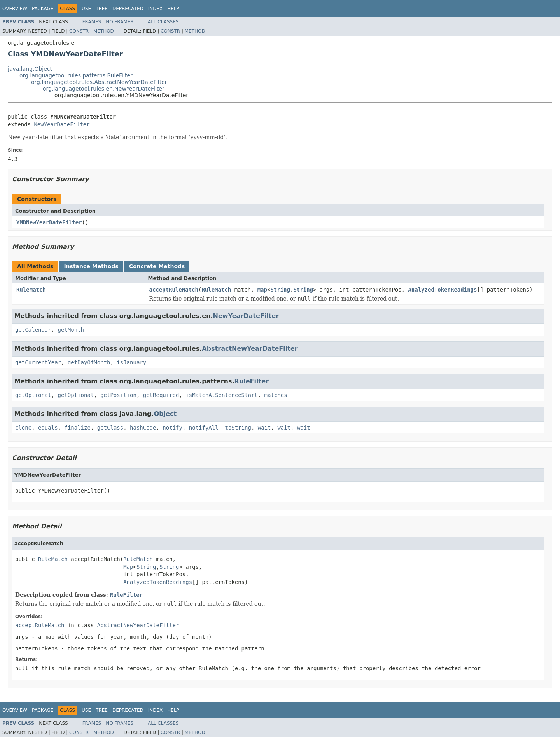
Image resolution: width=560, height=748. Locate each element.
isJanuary (131, 362)
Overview (15, 9)
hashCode (143, 428)
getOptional (33, 395)
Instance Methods (91, 266)
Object (165, 414)
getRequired (161, 395)
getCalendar (33, 330)
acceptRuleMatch (174, 290)
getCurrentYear (38, 362)
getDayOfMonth (89, 362)
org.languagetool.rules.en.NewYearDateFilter (104, 89)
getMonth (71, 330)
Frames (92, 22)
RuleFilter (252, 381)
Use (86, 9)
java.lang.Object (30, 69)
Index (156, 9)
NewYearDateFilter (62, 124)
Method (104, 31)
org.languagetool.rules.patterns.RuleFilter (76, 75)
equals (48, 428)
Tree (102, 9)
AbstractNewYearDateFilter (250, 349)
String (280, 290)
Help (173, 9)
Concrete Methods (157, 266)
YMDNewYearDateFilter (49, 222)
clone (23, 428)
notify (172, 428)
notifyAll (204, 428)
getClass (110, 428)
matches (276, 395)
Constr (79, 31)
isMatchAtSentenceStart (221, 395)
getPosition (118, 395)
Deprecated (128, 9)
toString (238, 428)
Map (262, 290)
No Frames (120, 22)
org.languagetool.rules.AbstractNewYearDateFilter (99, 82)
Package (43, 9)
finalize (77, 428)
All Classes (163, 22)
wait (264, 428)
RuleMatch (31, 290)
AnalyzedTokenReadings (442, 290)
